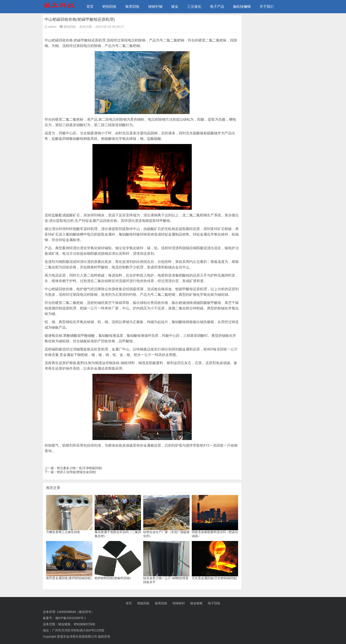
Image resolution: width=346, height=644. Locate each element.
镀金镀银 (196, 603)
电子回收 (214, 603)
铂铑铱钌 (179, 603)
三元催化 (194, 7)
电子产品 (217, 7)
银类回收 (132, 7)
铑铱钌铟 (155, 7)
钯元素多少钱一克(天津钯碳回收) (80, 468)
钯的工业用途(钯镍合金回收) (76, 472)
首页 (90, 7)
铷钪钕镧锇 (242, 7)
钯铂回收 (109, 7)
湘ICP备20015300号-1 (71, 618)
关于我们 (267, 7)
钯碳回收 (143, 603)
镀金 (175, 7)
